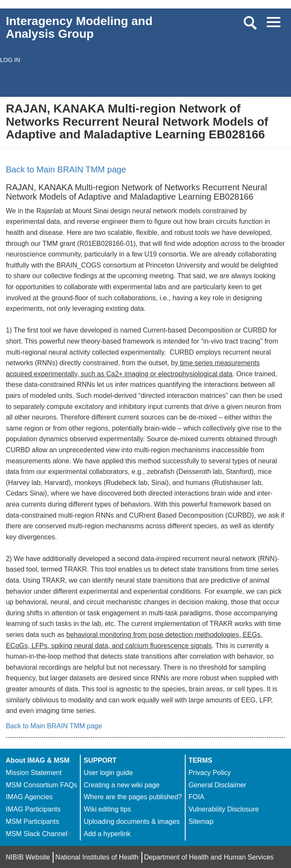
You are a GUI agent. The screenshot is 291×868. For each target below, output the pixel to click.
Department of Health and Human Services (209, 857)
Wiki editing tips (107, 809)
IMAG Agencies (29, 797)
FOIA (196, 797)
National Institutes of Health (97, 857)
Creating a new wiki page (122, 785)
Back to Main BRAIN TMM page (66, 169)
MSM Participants (32, 821)
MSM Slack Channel (40, 834)
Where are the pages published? (133, 797)
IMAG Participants (33, 809)
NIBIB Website (28, 857)
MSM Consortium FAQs (42, 785)
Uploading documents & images (132, 821)
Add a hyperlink (107, 834)
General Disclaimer (218, 785)
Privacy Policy (210, 773)
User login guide (108, 773)
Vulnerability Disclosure (224, 809)
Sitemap (201, 821)
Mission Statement (34, 773)
